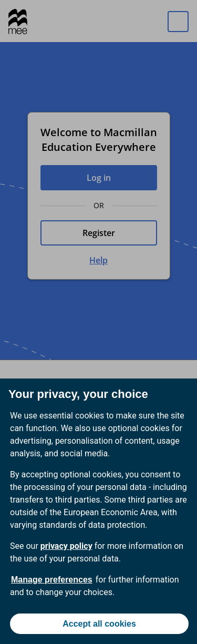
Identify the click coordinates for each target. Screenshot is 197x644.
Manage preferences (52, 580)
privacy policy (66, 546)
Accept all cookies (99, 624)
